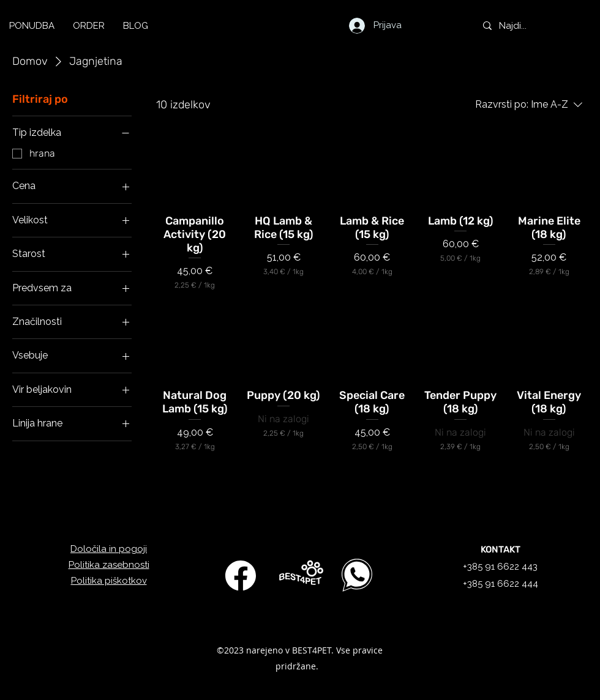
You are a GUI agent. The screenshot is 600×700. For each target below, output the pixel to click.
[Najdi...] (535, 26)
